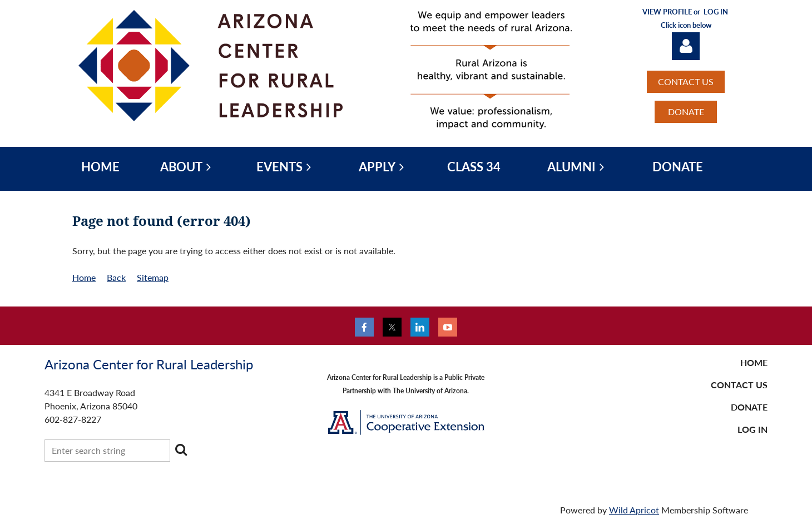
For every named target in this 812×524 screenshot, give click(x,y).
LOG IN (752, 429)
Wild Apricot (634, 510)
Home (84, 277)
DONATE (686, 112)
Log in (686, 46)
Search (181, 449)
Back (116, 277)
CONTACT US (686, 81)
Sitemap (153, 277)
